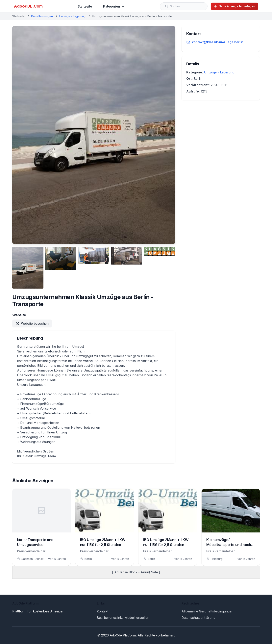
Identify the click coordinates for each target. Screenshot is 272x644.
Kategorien (114, 6)
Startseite (85, 6)
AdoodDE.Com (28, 6)
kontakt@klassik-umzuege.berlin (218, 42)
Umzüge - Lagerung (72, 16)
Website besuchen (32, 323)
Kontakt (103, 611)
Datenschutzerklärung (198, 618)
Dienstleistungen (42, 16)
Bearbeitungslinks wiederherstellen (123, 618)
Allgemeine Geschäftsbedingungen (207, 611)
